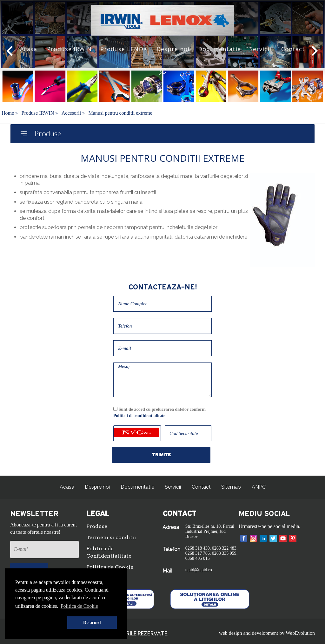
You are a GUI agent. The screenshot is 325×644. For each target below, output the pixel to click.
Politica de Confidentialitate (109, 552)
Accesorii (73, 113)
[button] (40, 623)
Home (10, 113)
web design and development (249, 633)
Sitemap (231, 487)
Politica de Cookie (110, 567)
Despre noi (173, 49)
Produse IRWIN (69, 49)
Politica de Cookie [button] (79, 606)
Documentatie (219, 49)
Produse (48, 133)
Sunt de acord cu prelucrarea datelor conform (159, 413)
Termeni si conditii (111, 537)
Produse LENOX (124, 49)
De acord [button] (92, 622)
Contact (293, 49)
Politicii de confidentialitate (139, 416)
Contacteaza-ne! (163, 287)
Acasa (29, 49)
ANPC (259, 487)
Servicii (260, 49)
